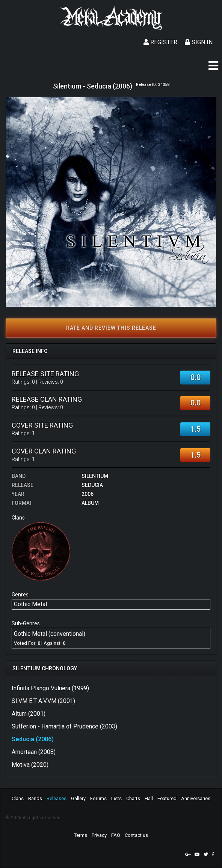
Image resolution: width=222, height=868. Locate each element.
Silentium (95, 476)
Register (160, 42)
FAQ (116, 835)
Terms (81, 835)
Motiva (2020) (30, 765)
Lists (116, 798)
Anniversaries (196, 798)
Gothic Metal (30, 604)
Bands (35, 798)
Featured (167, 798)
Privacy (99, 835)
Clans (18, 798)
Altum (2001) (29, 714)
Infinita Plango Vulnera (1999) (50, 688)
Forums (98, 798)
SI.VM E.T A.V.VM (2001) (43, 701)
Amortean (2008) (34, 752)
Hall (149, 798)
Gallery (78, 798)
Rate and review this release (111, 328)
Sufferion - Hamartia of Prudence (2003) (64, 726)
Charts (133, 798)
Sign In (199, 42)
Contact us (136, 835)
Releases (57, 798)
